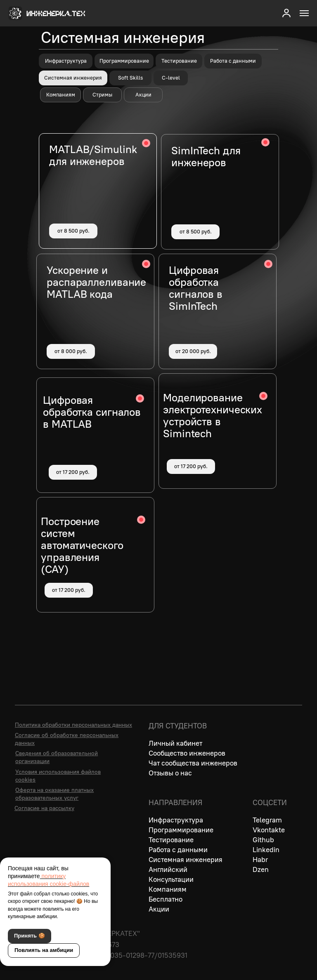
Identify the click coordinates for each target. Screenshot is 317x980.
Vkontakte (269, 830)
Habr (260, 860)
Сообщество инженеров (187, 753)
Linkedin (266, 850)
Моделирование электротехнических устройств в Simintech (213, 416)
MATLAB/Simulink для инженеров (93, 155)
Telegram (267, 820)
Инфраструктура (176, 820)
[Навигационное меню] (304, 13)
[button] (286, 13)
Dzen (261, 869)
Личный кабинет (175, 743)
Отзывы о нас (170, 773)
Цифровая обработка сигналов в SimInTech (196, 288)
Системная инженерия (186, 860)
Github (263, 840)
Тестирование (171, 840)
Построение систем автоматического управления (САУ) (82, 545)
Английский (168, 869)
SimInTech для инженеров (206, 157)
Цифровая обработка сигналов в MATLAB (92, 412)
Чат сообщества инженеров (193, 763)
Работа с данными (178, 850)
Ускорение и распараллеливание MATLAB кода (96, 282)
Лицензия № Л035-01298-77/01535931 (125, 955)
